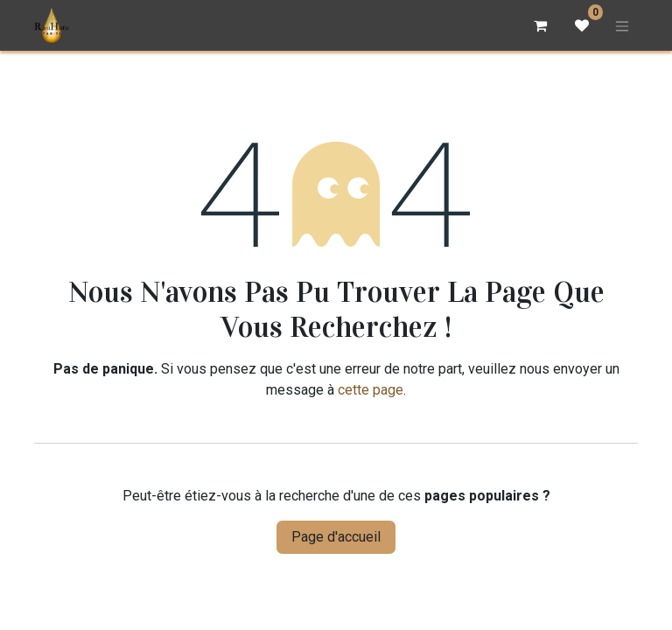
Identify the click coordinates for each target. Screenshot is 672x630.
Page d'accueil (336, 537)
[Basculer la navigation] (622, 25)
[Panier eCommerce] (540, 25)
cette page (371, 390)
